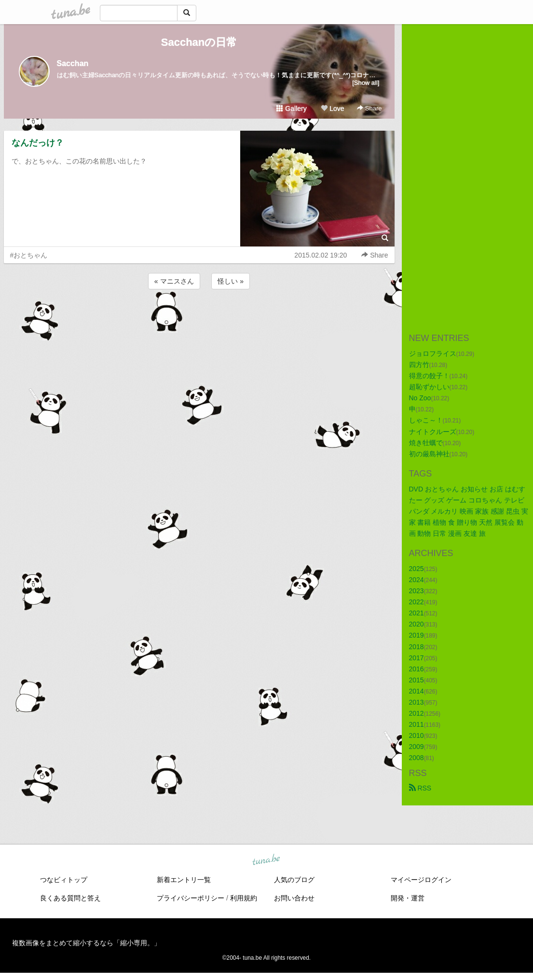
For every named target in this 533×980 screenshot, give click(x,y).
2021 (417, 613)
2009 (417, 747)
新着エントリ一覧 (184, 880)
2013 (417, 702)
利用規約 (244, 898)
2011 (417, 724)
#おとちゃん (29, 255)
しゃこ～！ (426, 420)
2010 (417, 735)
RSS (420, 788)
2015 (417, 680)
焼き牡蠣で (426, 443)
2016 (417, 669)
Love (332, 109)
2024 (417, 580)
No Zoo (420, 398)
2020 (417, 624)
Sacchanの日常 (199, 42)
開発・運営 (408, 898)
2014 (417, 691)
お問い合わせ (294, 898)
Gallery (291, 109)
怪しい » (231, 281)
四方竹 (419, 365)
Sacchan (73, 63)
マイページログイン (421, 880)
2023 (417, 591)
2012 (417, 713)
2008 (417, 758)
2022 (417, 602)
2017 (417, 658)
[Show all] (366, 83)
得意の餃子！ (429, 376)
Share (369, 108)
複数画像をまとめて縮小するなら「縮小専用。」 (86, 943)
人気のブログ (294, 880)
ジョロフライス (433, 354)
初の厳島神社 (429, 454)
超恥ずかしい (429, 387)
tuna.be (266, 860)
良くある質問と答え (70, 898)
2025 (417, 569)
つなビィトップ (64, 880)
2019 (417, 635)
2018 (417, 647)
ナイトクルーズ (433, 432)
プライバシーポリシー (191, 898)
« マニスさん (174, 281)
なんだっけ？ (38, 143)
